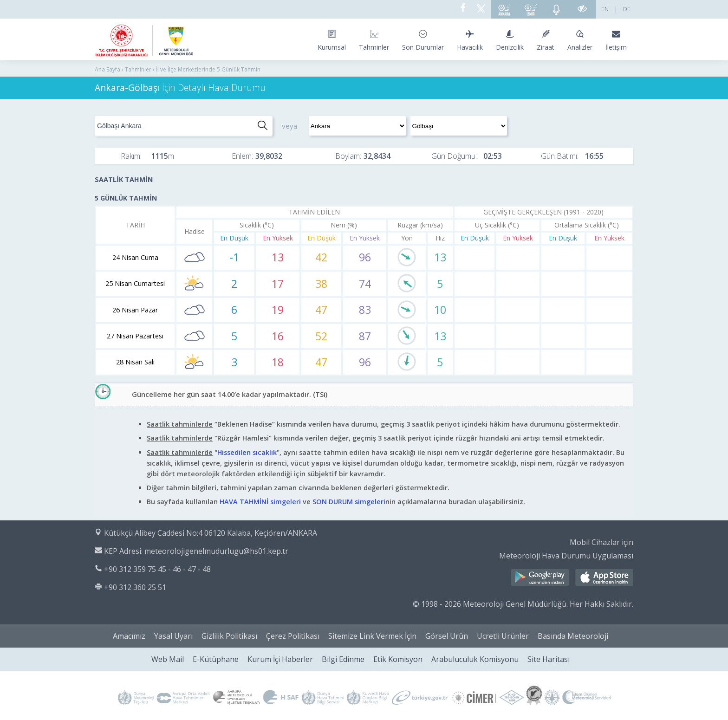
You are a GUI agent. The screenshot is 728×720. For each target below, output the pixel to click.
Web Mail (168, 659)
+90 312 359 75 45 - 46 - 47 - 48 (157, 569)
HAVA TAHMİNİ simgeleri (260, 502)
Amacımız (129, 636)
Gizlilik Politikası (229, 636)
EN (605, 9)
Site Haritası (549, 659)
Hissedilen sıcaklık (247, 452)
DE (627, 9)
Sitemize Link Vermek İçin (372, 636)
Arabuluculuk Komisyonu (475, 659)
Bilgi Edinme (343, 659)
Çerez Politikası (293, 636)
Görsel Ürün (447, 636)
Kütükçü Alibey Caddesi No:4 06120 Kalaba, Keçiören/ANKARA (211, 533)
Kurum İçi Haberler (280, 659)
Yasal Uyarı (173, 636)
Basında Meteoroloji (573, 636)
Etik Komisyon (398, 659)
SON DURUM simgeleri (349, 502)
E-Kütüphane (216, 659)
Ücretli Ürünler (503, 636)
